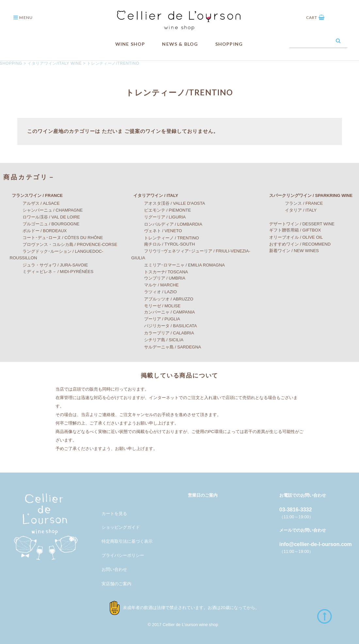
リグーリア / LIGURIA (159, 217)
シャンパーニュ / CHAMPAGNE (46, 210)
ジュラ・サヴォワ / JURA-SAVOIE (49, 265)
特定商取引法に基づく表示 (127, 541)
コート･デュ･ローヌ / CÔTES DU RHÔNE (57, 238)
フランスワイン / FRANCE (33, 195)
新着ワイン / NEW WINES (290, 251)
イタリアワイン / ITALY (151, 195)
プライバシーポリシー (123, 555)
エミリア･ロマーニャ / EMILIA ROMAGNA (178, 265)
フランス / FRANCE (293, 203)
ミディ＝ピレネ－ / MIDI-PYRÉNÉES (52, 272)
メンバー (110, 499)
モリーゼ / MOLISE (156, 306)
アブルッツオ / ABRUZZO (162, 299)
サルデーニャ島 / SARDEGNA (166, 347)
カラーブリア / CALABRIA (163, 333)
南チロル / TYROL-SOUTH (163, 244)
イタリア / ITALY (290, 210)
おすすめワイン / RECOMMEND (296, 244)
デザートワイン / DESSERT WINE (298, 224)
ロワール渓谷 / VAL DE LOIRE (45, 217)
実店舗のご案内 (116, 584)
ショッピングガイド (121, 527)
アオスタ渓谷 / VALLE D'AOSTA (168, 203)
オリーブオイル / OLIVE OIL (292, 237)
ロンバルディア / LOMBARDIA (167, 224)
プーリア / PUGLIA (156, 319)
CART (315, 17)
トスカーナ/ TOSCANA (160, 272)
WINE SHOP (130, 44)
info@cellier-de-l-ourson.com (316, 544)
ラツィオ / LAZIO (154, 292)
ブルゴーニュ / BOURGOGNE (45, 224)
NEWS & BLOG (180, 44)
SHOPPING (229, 44)
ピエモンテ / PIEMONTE (161, 210)
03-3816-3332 (296, 510)
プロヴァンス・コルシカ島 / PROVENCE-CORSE (64, 244)
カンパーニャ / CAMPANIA (163, 312)
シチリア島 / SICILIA (157, 339)
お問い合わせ (114, 569)
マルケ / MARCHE (155, 285)
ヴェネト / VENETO (157, 231)
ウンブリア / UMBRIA (158, 278)
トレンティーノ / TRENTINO (165, 238)
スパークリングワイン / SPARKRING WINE (307, 195)
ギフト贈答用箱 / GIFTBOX (291, 230)
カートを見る (114, 513)
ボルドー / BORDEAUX (38, 231)
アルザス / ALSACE (35, 203)
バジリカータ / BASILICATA (164, 326)
